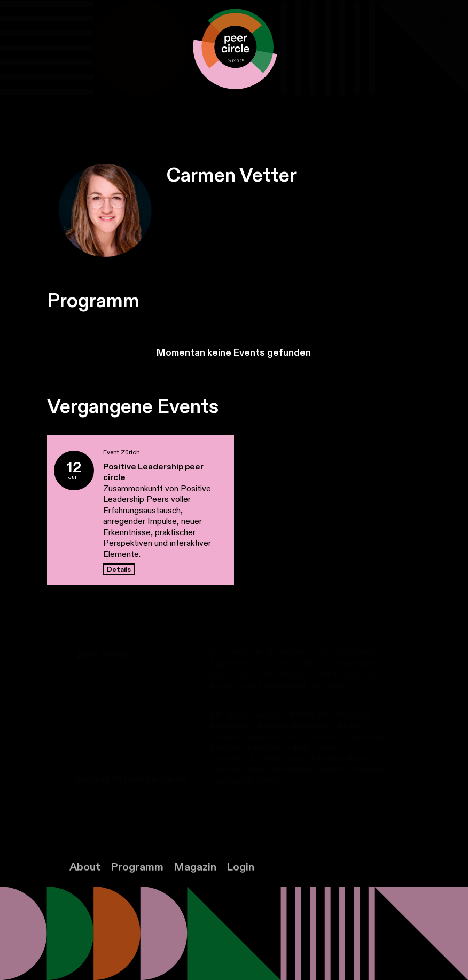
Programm (137, 876)
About (85, 876)
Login (240, 876)
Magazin (195, 876)
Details (119, 570)
